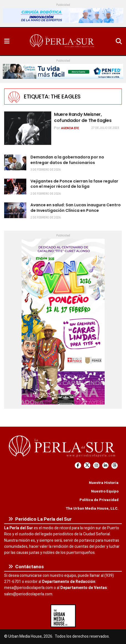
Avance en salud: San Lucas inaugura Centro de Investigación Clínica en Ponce (76, 208)
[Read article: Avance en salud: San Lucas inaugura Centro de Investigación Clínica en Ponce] (15, 210)
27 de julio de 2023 (105, 128)
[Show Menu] (7, 41)
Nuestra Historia (104, 483)
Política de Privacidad (99, 500)
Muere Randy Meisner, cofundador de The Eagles (83, 117)
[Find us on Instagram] (96, 466)
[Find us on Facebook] (78, 466)
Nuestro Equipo (105, 491)
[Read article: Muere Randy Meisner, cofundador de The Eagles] (28, 128)
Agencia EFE (70, 128)
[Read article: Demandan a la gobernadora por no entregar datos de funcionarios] (15, 162)
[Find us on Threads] (115, 466)
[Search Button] (119, 41)
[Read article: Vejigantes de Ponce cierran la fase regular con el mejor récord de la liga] (15, 187)
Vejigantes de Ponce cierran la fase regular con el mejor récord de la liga (74, 184)
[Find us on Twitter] (87, 466)
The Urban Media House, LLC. (92, 508)
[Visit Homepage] (63, 41)
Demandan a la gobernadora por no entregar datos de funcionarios (67, 160)
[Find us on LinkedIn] (105, 466)
